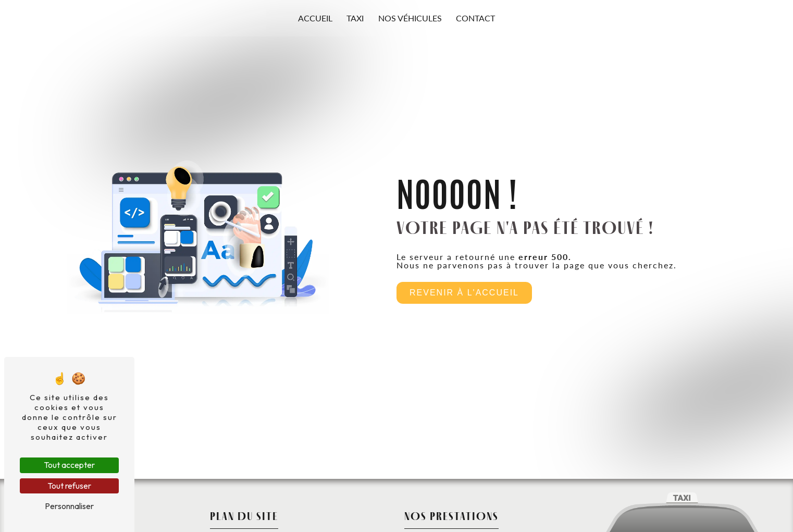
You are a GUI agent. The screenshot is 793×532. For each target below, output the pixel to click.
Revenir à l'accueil (464, 293)
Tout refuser (69, 486)
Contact (475, 18)
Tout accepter (69, 465)
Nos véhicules (410, 18)
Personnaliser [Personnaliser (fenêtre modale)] (69, 506)
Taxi (355, 18)
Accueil (315, 18)
